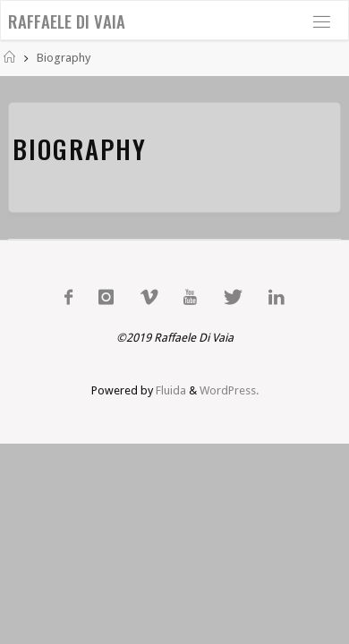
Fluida (170, 390)
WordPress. (229, 390)
